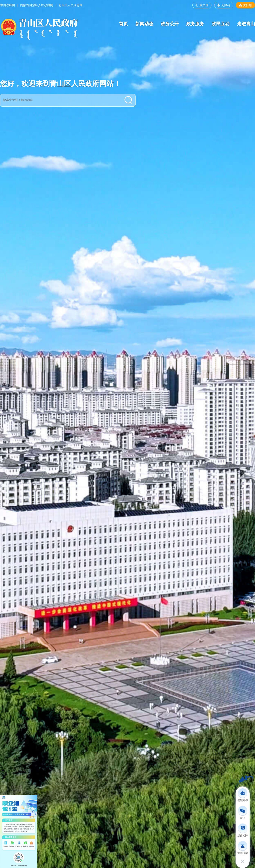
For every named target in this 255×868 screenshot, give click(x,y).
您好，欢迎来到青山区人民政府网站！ (60, 84)
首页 (123, 24)
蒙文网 (202, 5)
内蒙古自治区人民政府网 (37, 5)
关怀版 (245, 5)
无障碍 (224, 5)
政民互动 (221, 24)
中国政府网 (7, 5)
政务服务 (195, 24)
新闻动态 (144, 24)
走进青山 (246, 24)
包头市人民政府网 (70, 5)
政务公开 (170, 24)
